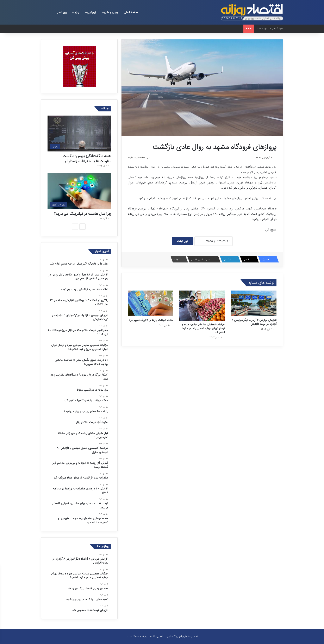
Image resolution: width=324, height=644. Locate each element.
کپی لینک (183, 241)
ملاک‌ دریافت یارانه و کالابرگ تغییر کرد (151, 320)
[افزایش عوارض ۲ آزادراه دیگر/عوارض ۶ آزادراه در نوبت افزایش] (254, 303)
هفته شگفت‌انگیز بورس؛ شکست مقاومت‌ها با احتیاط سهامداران (87, 159)
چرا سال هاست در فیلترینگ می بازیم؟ (83, 214)
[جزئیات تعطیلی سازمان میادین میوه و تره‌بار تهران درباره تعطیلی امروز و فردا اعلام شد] (202, 306)
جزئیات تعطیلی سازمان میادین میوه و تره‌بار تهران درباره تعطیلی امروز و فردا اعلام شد (203, 328)
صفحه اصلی (131, 12)
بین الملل (62, 12)
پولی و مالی (111, 12)
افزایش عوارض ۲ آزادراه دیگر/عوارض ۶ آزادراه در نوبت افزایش (254, 322)
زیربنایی (92, 12)
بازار (77, 12)
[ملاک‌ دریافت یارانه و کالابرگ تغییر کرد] (150, 303)
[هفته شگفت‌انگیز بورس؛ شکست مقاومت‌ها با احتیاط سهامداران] (79, 134)
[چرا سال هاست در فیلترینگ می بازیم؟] (79, 191)
